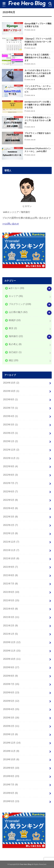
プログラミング (20, 304)
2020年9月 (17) (11, 667)
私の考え (15, 344)
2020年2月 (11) (11, 726)
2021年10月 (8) (11, 558)
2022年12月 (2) (11, 450)
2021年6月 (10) (11, 592)
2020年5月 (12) (11, 701)
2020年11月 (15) (12, 651)
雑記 (14, 360)
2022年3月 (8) (10, 517)
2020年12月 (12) (12, 642)
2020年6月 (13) (11, 692)
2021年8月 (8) (10, 575)
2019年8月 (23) (11, 776)
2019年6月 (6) (10, 793)
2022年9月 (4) (10, 466)
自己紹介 (15, 352)
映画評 (15, 320)
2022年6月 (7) (10, 491)
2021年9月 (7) (10, 567)
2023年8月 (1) (10, 399)
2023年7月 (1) (10, 408)
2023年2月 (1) (10, 433)
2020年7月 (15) (11, 684)
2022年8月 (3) (10, 475)
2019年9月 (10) (11, 768)
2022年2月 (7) (10, 525)
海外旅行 (16, 336)
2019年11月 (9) (11, 751)
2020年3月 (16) (11, 718)
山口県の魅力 (18, 312)
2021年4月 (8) (10, 609)
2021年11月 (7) (11, 550)
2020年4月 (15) (11, 709)
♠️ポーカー (16, 288)
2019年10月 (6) (11, 759)
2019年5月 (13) (11, 801)
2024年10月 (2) (11, 383)
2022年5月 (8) (10, 500)
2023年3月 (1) (10, 425)
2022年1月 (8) (10, 533)
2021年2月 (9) (10, 625)
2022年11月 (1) (11, 458)
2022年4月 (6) (10, 508)
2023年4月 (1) (10, 416)
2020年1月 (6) (10, 734)
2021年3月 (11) (11, 617)
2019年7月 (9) (10, 784)
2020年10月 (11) (12, 659)
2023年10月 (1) (11, 391)
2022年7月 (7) (10, 483)
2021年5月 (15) (11, 600)
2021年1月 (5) (10, 634)
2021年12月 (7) (11, 542)
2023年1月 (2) (10, 441)
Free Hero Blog (25, 864)
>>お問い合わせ (11, 224)
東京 (13, 328)
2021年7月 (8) (10, 584)
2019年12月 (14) (12, 743)
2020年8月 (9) (10, 676)
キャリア (16, 296)
